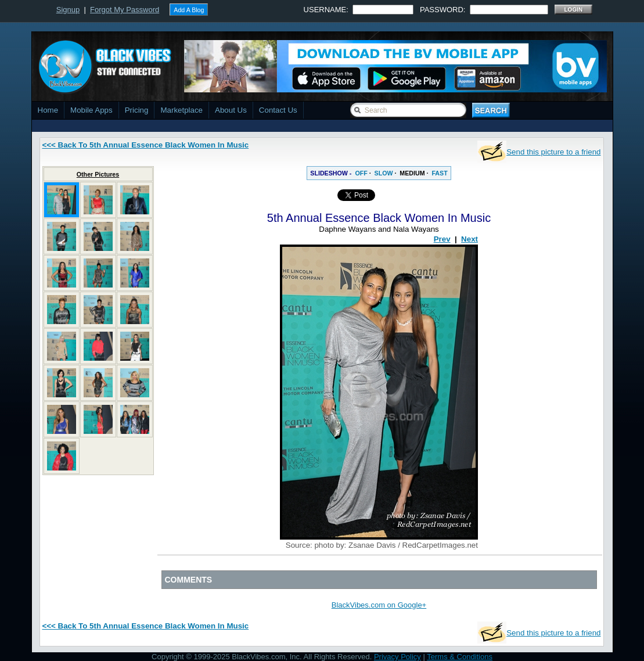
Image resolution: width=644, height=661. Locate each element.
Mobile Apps (91, 110)
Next (469, 239)
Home (48, 110)
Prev (442, 239)
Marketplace (181, 110)
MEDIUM (412, 173)
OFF (361, 173)
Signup (68, 10)
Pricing (137, 110)
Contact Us (278, 110)
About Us (231, 110)
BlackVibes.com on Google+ (379, 605)
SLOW (384, 173)
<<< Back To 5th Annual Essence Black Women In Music (146, 145)
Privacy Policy (397, 657)
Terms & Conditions (460, 657)
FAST (439, 173)
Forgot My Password (125, 10)
